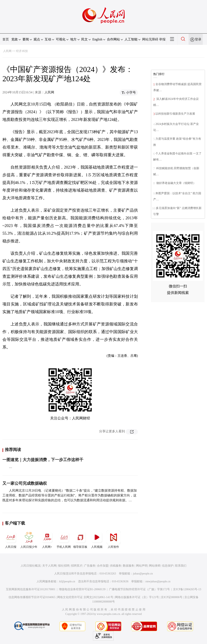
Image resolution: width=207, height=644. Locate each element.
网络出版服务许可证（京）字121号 (137, 597)
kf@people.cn (67, 581)
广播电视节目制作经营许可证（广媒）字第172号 (139, 589)
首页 (6, 39)
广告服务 (90, 566)
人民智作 (113, 539)
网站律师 (155, 566)
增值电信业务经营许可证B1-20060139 (82, 589)
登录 (198, 39)
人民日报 (11, 539)
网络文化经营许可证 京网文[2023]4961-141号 (85, 597)
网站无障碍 (150, 39)
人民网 (7, 51)
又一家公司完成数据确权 (25, 483)
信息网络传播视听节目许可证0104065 (32, 597)
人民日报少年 (29, 539)
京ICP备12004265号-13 (187, 589)
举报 (162, 39)
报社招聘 (64, 566)
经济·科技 (22, 51)
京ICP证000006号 (172, 597)
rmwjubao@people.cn (158, 581)
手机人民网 (64, 539)
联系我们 (181, 566)
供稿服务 (116, 566)
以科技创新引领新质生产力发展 (175, 114)
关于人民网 (49, 566)
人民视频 (97, 539)
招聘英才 (77, 566)
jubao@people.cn (143, 574)
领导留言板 (80, 539)
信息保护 (168, 566)
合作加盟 (103, 566)
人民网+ (47, 539)
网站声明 (142, 566)
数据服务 (129, 566)
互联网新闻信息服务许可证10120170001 (31, 589)
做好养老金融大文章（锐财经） (176, 183)
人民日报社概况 (31, 566)
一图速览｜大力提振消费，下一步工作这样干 (43, 460)
